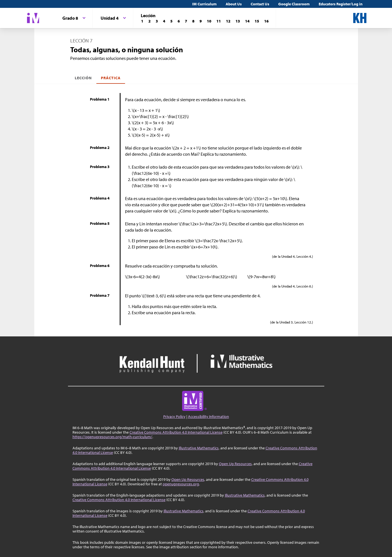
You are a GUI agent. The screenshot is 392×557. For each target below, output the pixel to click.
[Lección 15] (257, 21)
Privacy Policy (174, 416)
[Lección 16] (266, 21)
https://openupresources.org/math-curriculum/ (112, 437)
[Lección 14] (247, 21)
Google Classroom (294, 4)
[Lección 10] (209, 21)
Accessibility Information (209, 416)
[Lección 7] (186, 21)
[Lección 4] (164, 21)
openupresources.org (181, 484)
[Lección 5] (171, 21)
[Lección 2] (149, 21)
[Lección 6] (179, 21)
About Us (234, 4)
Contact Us (260, 4)
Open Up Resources (235, 464)
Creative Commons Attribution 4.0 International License (176, 432)
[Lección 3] (157, 21)
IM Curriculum (204, 4)
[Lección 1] (142, 21)
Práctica (111, 78)
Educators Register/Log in (341, 4)
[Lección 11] (219, 21)
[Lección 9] (201, 21)
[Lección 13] (238, 21)
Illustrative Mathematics (199, 448)
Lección (83, 78)
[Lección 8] (193, 21)
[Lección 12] (228, 21)
